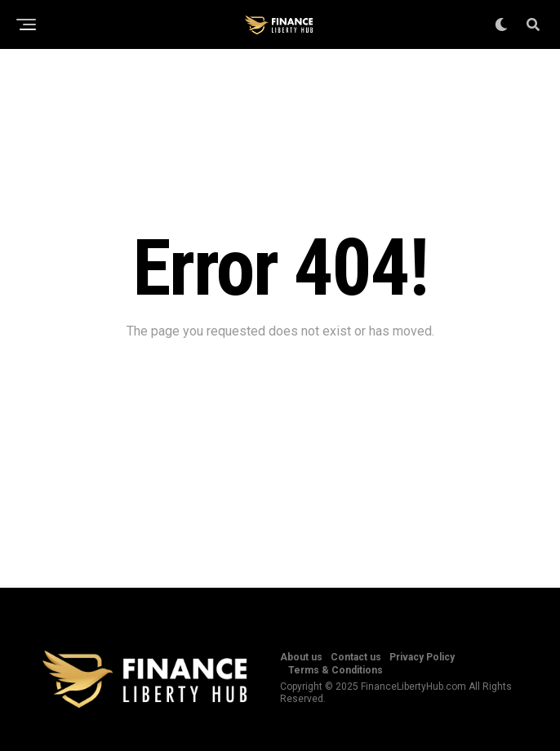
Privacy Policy (422, 657)
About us (301, 657)
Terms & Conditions (336, 670)
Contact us (356, 657)
